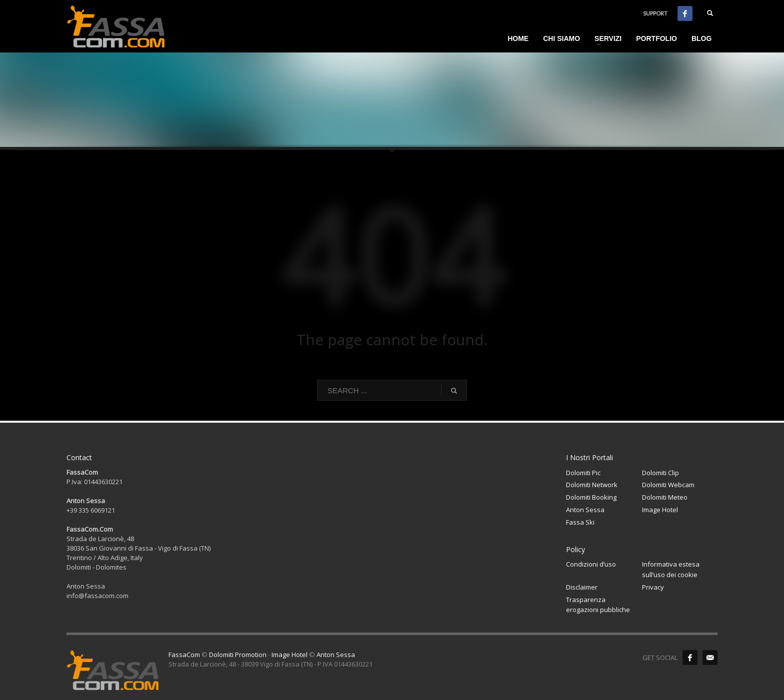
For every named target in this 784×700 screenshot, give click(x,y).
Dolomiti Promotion (238, 655)
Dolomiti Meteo (665, 497)
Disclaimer (582, 587)
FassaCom (184, 655)
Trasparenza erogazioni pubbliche (598, 605)
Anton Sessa (585, 510)
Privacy (653, 587)
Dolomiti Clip (660, 473)
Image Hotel (660, 510)
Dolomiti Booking (591, 497)
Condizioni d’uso (591, 564)
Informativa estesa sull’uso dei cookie (671, 569)
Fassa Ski (580, 522)
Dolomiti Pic (583, 473)
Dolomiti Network (592, 485)
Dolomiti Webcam (668, 485)
